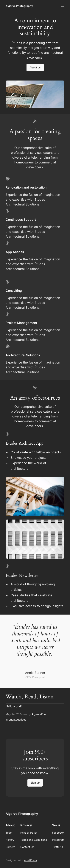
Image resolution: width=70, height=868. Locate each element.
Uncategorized (17, 720)
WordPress (30, 860)
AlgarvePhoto (40, 714)
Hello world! (14, 707)
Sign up (35, 783)
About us (35, 67)
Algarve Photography (19, 6)
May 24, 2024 (14, 714)
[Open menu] (62, 6)
